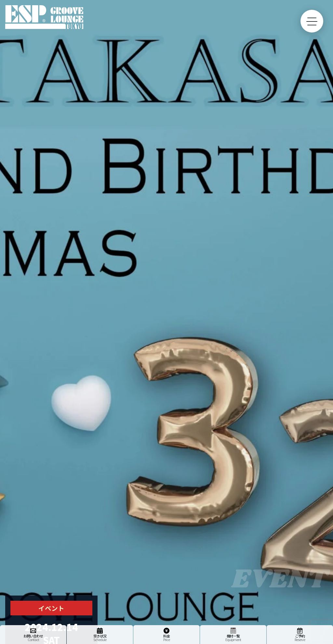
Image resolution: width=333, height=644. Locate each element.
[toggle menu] (312, 21)
